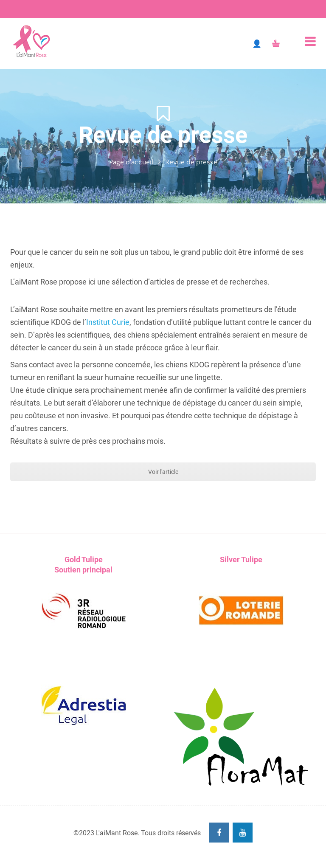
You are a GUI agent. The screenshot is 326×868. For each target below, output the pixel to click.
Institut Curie (108, 322)
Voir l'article (163, 472)
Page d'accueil (131, 162)
